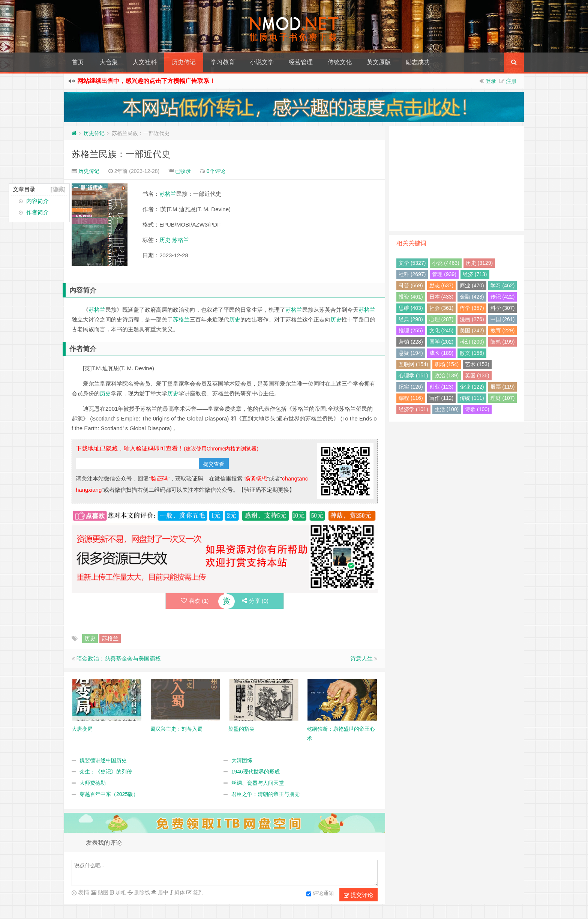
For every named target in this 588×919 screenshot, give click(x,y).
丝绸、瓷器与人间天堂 (258, 783)
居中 (162, 892)
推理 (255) (411, 330)
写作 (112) (442, 398)
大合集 (109, 62)
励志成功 (418, 62)
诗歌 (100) (477, 409)
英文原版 (379, 62)
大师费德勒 (93, 783)
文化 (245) (442, 330)
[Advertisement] (456, 179)
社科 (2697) (412, 274)
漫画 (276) (472, 319)
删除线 (141, 892)
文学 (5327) (412, 263)
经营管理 (301, 62)
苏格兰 (168, 194)
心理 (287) (442, 319)
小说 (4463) (445, 263)
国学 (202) (442, 342)
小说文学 (262, 62)
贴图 (102, 892)
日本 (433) (442, 297)
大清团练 (242, 760)
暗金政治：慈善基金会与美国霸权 (119, 658)
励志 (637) (442, 285)
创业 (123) (442, 387)
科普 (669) (411, 285)
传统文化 (340, 62)
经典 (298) (411, 319)
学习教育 (223, 62)
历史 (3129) (479, 263)
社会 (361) (442, 308)
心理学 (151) (413, 375)
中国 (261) (503, 319)
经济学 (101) (413, 409)
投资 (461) (411, 297)
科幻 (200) (472, 342)
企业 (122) (472, 387)
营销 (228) (411, 342)
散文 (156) (472, 353)
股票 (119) (503, 387)
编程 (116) (411, 398)
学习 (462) (503, 285)
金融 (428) (472, 297)
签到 (198, 892)
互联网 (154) (413, 364)
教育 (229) (503, 330)
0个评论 (216, 171)
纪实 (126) (411, 387)
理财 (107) (503, 398)
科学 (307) (503, 308)
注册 (511, 81)
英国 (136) (477, 375)
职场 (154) (447, 364)
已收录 (183, 171)
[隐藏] (58, 189)
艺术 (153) (477, 364)
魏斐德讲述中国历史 (103, 760)
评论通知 (320, 894)
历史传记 (184, 62)
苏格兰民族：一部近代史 (121, 154)
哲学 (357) (472, 308)
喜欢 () (195, 601)
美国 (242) (472, 330)
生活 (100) (447, 409)
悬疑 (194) (411, 353)
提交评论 (358, 895)
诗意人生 (361, 658)
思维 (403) (411, 308)
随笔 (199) (503, 342)
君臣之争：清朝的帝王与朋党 (265, 794)
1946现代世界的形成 (256, 772)
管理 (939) (444, 274)
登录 (491, 81)
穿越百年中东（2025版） (109, 794)
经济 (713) (475, 274)
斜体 (179, 892)
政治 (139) (447, 375)
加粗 (120, 892)
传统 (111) (472, 398)
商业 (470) (472, 285)
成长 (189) (442, 353)
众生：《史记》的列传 (106, 772)
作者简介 (37, 212)
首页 (78, 62)
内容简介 (37, 201)
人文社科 (145, 62)
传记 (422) (503, 297)
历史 (165, 240)
